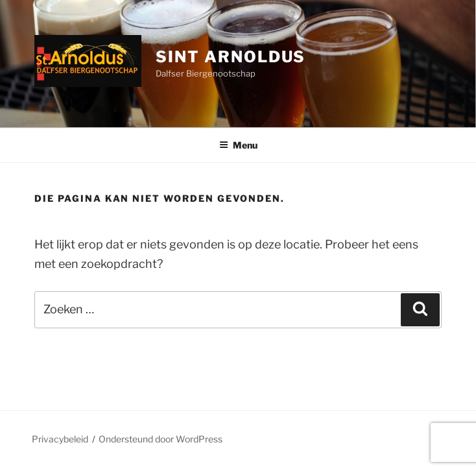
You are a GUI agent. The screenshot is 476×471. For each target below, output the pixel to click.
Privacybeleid (60, 439)
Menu (238, 145)
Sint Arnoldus (231, 57)
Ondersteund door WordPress (161, 439)
